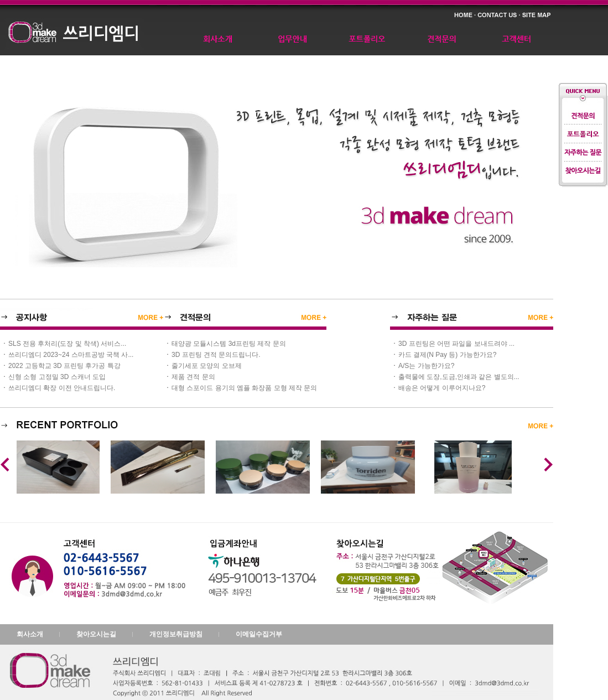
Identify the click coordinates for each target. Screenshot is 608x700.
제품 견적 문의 (193, 377)
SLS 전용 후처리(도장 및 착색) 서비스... (67, 344)
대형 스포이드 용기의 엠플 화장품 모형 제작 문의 (244, 388)
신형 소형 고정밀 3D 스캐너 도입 (57, 377)
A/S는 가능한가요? (426, 366)
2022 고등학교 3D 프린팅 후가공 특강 (64, 366)
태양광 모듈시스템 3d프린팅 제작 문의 (229, 344)
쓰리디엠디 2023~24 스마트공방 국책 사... (71, 355)
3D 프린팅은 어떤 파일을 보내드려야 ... (456, 344)
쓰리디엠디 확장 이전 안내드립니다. (62, 388)
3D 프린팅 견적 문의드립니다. (216, 355)
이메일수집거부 (259, 634)
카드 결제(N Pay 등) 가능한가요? (447, 355)
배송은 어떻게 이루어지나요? (442, 388)
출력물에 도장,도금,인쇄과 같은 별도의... (459, 377)
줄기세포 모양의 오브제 (207, 366)
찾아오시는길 (96, 634)
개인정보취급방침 (176, 634)
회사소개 (30, 634)
